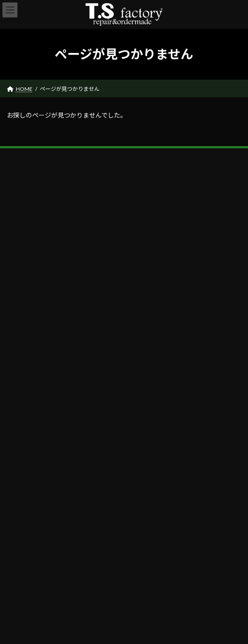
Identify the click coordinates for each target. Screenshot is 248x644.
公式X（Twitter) (32, 482)
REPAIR (21, 436)
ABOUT (22, 407)
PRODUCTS (26, 421)
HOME (21, 392)
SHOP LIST (25, 451)
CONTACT (25, 466)
